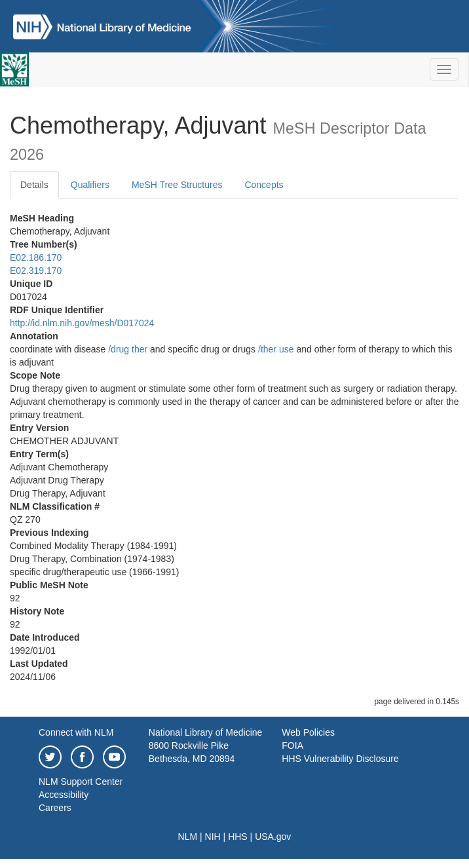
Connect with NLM (76, 732)
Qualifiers (90, 185)
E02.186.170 (36, 257)
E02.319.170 (36, 271)
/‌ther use (276, 349)
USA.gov (273, 837)
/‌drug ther (128, 349)
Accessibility (64, 795)
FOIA (292, 745)
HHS (238, 837)
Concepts (264, 185)
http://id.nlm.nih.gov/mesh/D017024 (82, 323)
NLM (188, 837)
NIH (213, 837)
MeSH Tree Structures (177, 185)
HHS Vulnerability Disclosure (340, 759)
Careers (55, 808)
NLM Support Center (81, 782)
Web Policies (308, 732)
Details (34, 185)
